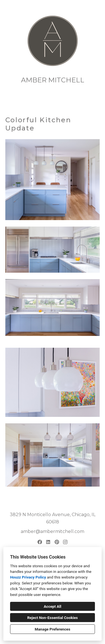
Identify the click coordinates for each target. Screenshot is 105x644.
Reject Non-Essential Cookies (53, 618)
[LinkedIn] (48, 542)
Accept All (53, 606)
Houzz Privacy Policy (28, 577)
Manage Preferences (53, 629)
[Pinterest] (57, 542)
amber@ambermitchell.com (53, 531)
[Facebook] (40, 542)
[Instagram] (65, 542)
